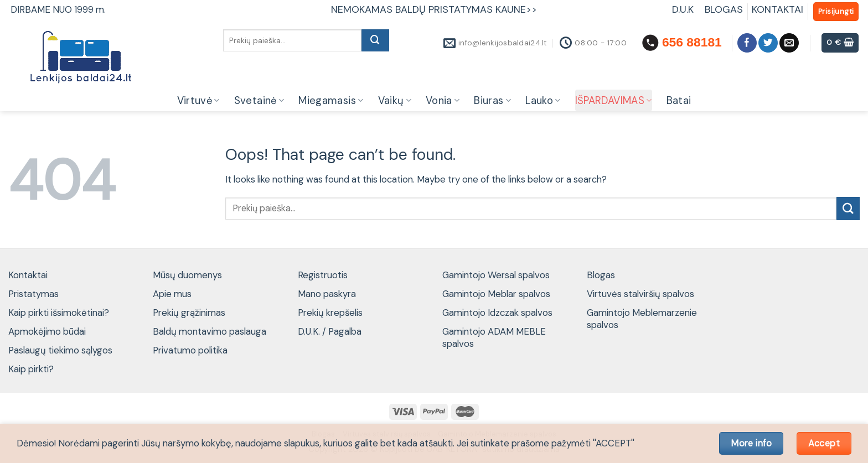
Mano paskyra (327, 294)
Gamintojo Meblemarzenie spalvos (642, 319)
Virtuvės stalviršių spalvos (640, 294)
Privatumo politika (190, 350)
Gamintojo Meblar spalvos (496, 294)
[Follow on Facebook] (747, 43)
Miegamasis (331, 101)
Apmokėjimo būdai (47, 331)
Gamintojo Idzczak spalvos (497, 313)
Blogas (601, 275)
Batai (679, 101)
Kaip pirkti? (31, 369)
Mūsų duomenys (187, 275)
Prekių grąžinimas (189, 313)
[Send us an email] (789, 43)
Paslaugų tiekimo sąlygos (60, 350)
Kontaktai (28, 275)
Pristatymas (33, 294)
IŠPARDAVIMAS (614, 101)
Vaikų (395, 101)
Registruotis (323, 275)
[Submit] (375, 40)
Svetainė (259, 101)
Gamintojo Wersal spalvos (496, 275)
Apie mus (172, 294)
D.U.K (684, 9)
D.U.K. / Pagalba (330, 331)
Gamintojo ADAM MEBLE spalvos (494, 337)
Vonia (443, 101)
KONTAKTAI (777, 9)
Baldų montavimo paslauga (210, 331)
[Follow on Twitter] (768, 43)
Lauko (543, 101)
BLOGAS (724, 9)
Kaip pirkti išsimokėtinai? (59, 313)
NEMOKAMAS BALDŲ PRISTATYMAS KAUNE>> (434, 9)
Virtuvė (198, 101)
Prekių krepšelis (330, 313)
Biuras (492, 101)
